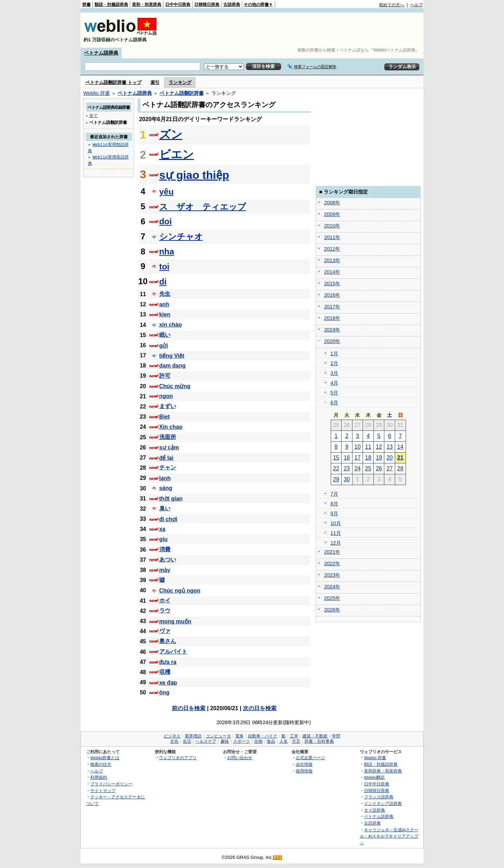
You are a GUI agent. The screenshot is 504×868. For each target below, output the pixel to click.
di (163, 282)
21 (400, 458)
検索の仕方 (101, 764)
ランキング (180, 82)
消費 (165, 549)
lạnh (165, 478)
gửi (164, 346)
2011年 (332, 237)
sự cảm (169, 447)
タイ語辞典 (374, 810)
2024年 (332, 587)
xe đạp (168, 683)
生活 (187, 741)
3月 (334, 373)
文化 (174, 741)
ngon (166, 396)
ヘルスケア (206, 741)
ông (164, 692)
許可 (165, 376)
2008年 (332, 203)
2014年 (332, 272)
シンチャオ (181, 236)
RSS (278, 858)
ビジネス (172, 736)
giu (163, 539)
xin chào (171, 325)
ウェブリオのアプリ (178, 758)
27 (390, 468)
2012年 (332, 249)
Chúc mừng (175, 386)
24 (358, 468)
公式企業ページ (310, 758)
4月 (334, 383)
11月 (336, 533)
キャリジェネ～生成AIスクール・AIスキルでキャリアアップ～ (389, 836)
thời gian (171, 499)
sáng (166, 488)
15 (336, 458)
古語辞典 (232, 5)
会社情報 (304, 764)
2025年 (332, 598)
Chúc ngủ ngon (180, 591)
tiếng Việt (172, 356)
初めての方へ (392, 5)
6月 (334, 402)
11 (368, 447)
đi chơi (168, 519)
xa (162, 529)
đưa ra (168, 662)
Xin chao (171, 427)
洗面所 (168, 437)
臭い (165, 508)
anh (164, 304)
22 (336, 468)
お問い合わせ (240, 758)
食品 (271, 741)
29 (336, 479)
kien (165, 314)
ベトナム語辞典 (101, 53)
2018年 (332, 318)
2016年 (332, 295)
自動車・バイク (262, 736)
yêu (166, 192)
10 (358, 447)
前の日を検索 (189, 708)
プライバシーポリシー (111, 784)
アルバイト (173, 652)
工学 (294, 736)
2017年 (332, 307)
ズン (171, 134)
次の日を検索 (260, 708)
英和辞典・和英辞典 (383, 771)
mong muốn (175, 621)
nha (167, 251)
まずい (168, 406)
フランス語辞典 (379, 797)
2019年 (332, 330)
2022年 (332, 563)
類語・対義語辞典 (111, 5)
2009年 (332, 214)
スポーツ (241, 741)
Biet (164, 417)
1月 (334, 353)
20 (390, 458)
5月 (334, 393)
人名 (283, 741)
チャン (168, 467)
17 (358, 458)
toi (164, 267)
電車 (239, 736)
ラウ (165, 611)
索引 (155, 82)
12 (379, 447)
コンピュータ (218, 736)
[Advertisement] (295, 30)
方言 (296, 741)
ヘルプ (416, 5)
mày (165, 570)
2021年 (332, 552)
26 (379, 468)
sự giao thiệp (194, 175)
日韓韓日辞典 (207, 5)
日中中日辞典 (178, 5)
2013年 (332, 260)
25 (368, 468)
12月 (336, 543)
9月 (334, 513)
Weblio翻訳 (374, 777)
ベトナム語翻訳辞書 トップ (113, 82)
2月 (334, 363)
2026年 (332, 610)
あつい (168, 559)
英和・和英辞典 (147, 5)
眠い (165, 335)
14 (400, 447)
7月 (334, 494)
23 (347, 468)
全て (93, 115)
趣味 (225, 741)
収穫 (165, 672)
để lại (166, 458)
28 (400, 468)
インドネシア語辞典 (383, 803)
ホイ (165, 600)
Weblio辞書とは (105, 758)
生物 (258, 741)
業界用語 (193, 736)
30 (347, 479)
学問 (336, 736)
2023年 (332, 575)
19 (379, 458)
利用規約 (99, 777)
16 (347, 458)
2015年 (332, 283)
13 (390, 447)
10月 (336, 523)
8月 (334, 504)
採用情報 (304, 771)
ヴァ (165, 631)
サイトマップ (103, 790)
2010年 (332, 226)
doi (166, 221)
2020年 (332, 341)
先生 (165, 294)
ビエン (177, 154)
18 (368, 458)
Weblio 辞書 (97, 93)
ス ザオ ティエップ (203, 207)
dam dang (173, 366)
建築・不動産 (315, 736)
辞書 (86, 5)
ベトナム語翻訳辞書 (182, 93)
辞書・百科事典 (319, 741)
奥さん (168, 641)
